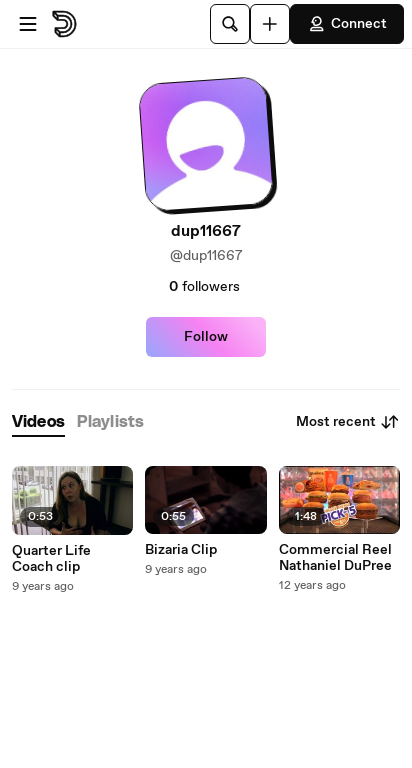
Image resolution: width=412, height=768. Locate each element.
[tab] (38, 422)
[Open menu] (28, 24)
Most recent (348, 422)
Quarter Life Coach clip (51, 559)
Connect (347, 24)
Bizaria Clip (181, 550)
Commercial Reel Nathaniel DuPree (335, 558)
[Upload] (270, 24)
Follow (206, 337)
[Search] (230, 24)
